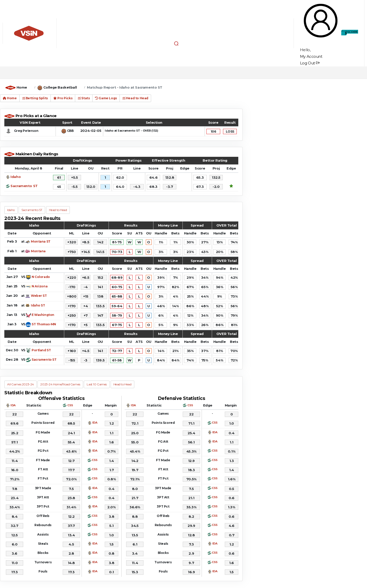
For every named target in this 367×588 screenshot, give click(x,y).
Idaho (16, 177)
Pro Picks (63, 98)
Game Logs (106, 98)
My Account (311, 56)
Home (22, 87)
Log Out (310, 63)
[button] (176, 43)
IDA (13, 405)
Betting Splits (35, 98)
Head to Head (135, 98)
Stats (84, 98)
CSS (70, 405)
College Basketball (60, 87)
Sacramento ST (24, 186)
